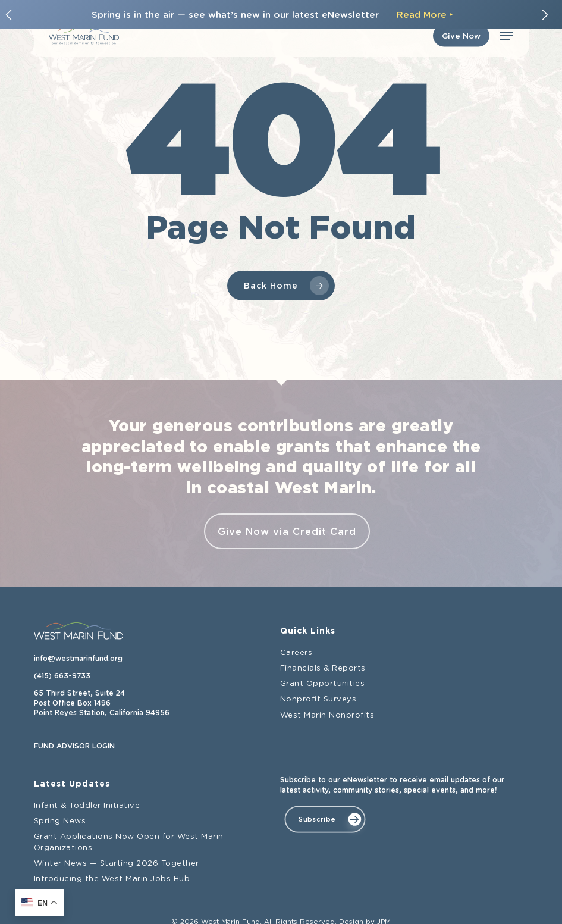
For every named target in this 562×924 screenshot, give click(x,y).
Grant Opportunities (323, 684)
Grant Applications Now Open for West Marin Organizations (129, 842)
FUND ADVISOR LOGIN (74, 746)
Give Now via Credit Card (287, 531)
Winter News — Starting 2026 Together (117, 864)
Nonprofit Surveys (318, 699)
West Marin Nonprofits (327, 715)
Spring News (60, 821)
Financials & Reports (323, 668)
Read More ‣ (425, 15)
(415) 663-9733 (62, 676)
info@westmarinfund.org (78, 659)
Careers (296, 653)
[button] (507, 36)
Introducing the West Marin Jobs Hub (112, 879)
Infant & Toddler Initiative (87, 806)
